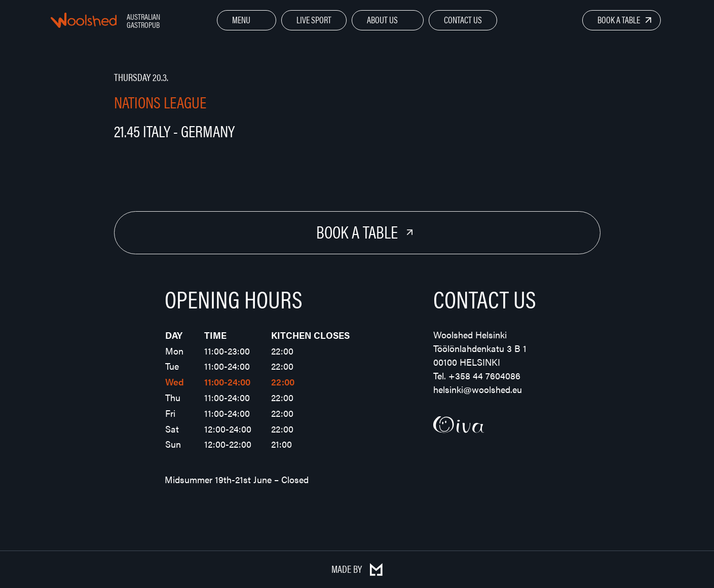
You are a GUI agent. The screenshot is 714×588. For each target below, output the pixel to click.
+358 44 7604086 (484, 376)
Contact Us (463, 19)
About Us (382, 19)
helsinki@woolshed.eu (478, 389)
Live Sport (314, 19)
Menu (241, 19)
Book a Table (619, 19)
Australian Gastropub (143, 21)
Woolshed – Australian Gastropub (84, 20)
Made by (357, 569)
